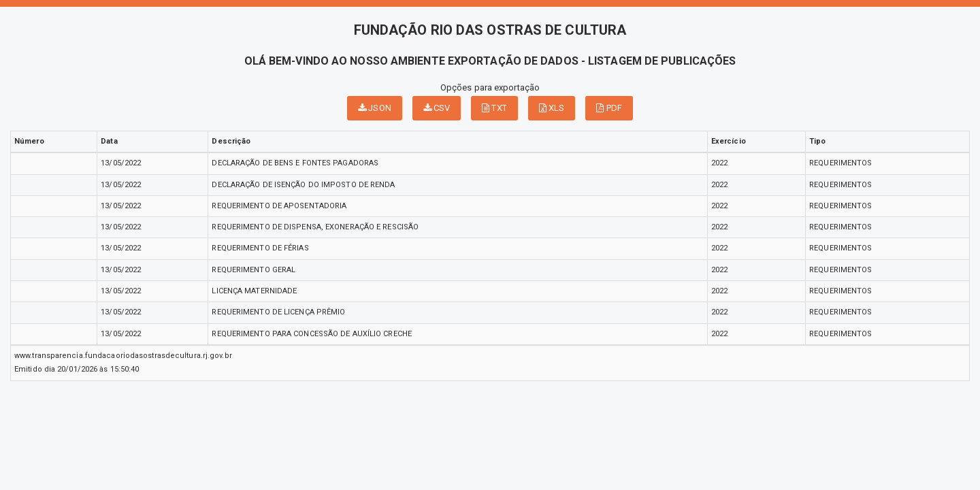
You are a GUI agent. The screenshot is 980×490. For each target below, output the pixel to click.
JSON (375, 108)
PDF (609, 108)
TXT (494, 108)
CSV (437, 108)
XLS (552, 108)
